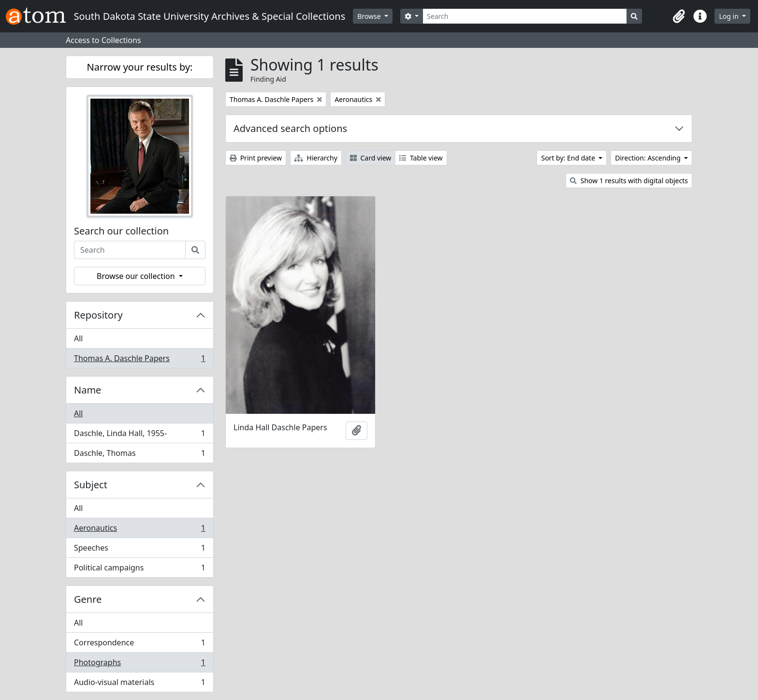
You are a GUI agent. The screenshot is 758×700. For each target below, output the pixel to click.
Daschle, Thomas (139, 455)
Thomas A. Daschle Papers (139, 360)
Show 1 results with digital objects (629, 181)
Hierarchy (316, 158)
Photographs (139, 664)
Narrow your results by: (140, 67)
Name (87, 390)
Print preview (256, 158)
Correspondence (139, 645)
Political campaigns (139, 569)
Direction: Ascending (649, 158)
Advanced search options (290, 128)
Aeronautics (139, 530)
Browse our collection (137, 276)
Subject (91, 485)
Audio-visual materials (139, 684)
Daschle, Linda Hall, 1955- (139, 435)
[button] (679, 16)
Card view (371, 158)
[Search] (525, 16)
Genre (88, 599)
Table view (421, 158)
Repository (98, 315)
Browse (370, 16)
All (78, 338)
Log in (729, 16)
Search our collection (121, 231)
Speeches (139, 550)
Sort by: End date (569, 158)
